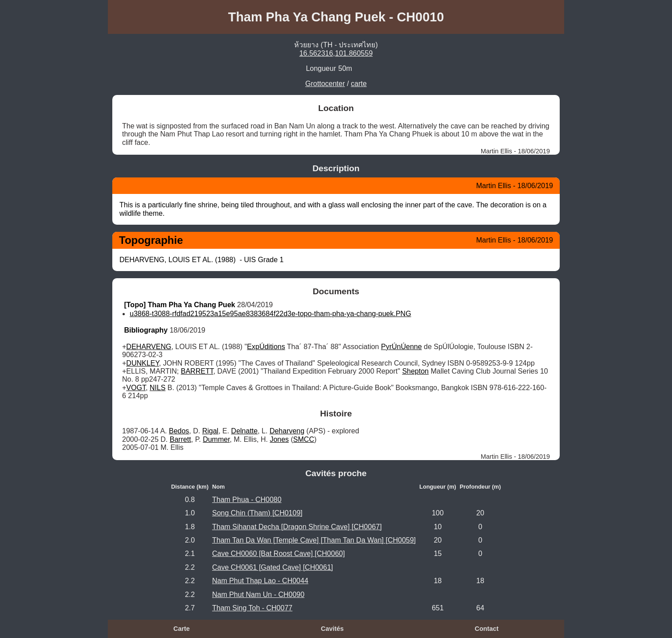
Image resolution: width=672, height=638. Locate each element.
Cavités (332, 629)
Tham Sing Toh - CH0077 (252, 608)
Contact (487, 629)
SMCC (304, 439)
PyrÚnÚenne (402, 347)
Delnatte (245, 431)
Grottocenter (325, 84)
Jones (279, 439)
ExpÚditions (266, 347)
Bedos (179, 431)
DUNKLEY (143, 363)
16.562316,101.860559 (336, 53)
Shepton (415, 371)
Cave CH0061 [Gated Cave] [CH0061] (272, 567)
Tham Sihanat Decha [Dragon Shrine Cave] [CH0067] (297, 527)
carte (359, 84)
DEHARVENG (149, 347)
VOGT (136, 388)
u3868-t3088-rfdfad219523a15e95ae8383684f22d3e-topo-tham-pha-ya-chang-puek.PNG (270, 314)
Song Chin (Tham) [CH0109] (257, 513)
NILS (158, 388)
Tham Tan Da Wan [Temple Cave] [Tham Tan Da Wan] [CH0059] (314, 540)
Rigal (210, 431)
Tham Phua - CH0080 (247, 500)
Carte (182, 629)
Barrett (180, 439)
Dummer (216, 439)
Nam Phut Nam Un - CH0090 (258, 595)
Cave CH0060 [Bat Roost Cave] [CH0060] (279, 554)
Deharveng (287, 431)
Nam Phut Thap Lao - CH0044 (260, 581)
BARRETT (197, 371)
